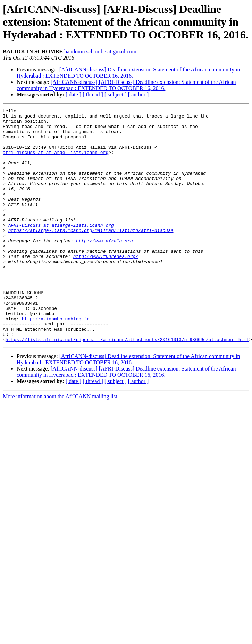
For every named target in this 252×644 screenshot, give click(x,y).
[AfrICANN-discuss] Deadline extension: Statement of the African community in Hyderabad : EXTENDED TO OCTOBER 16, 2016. (128, 73)
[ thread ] (93, 94)
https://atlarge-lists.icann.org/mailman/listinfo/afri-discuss (91, 255)
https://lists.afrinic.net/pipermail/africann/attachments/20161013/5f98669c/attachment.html (127, 386)
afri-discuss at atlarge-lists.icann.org (56, 162)
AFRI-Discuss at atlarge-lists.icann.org (61, 249)
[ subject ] (116, 94)
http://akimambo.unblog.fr (56, 361)
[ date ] (73, 94)
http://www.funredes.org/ (106, 286)
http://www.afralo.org (104, 268)
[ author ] (138, 94)
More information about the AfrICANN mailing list (60, 443)
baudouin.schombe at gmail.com (100, 51)
